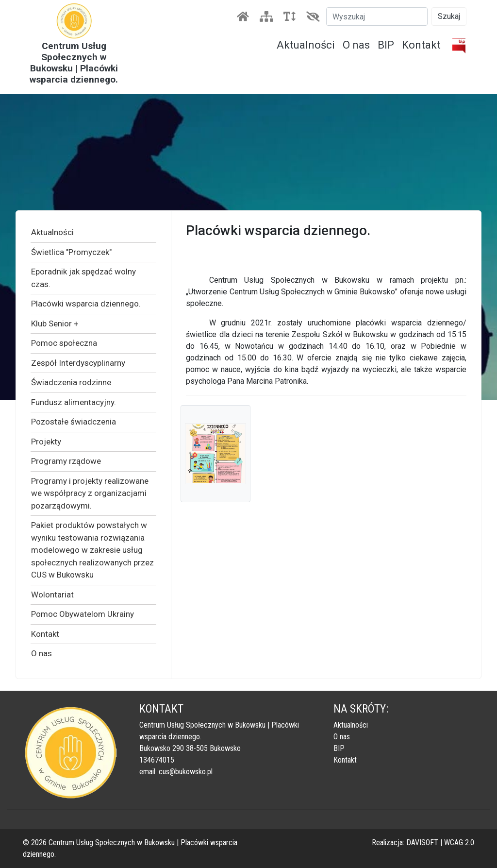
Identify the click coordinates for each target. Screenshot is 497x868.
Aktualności (306, 45)
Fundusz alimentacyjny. (74, 402)
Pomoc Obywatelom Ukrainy (83, 614)
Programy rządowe (66, 461)
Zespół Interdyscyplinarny (78, 363)
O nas (356, 45)
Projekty (46, 442)
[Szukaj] (377, 17)
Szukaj (449, 16)
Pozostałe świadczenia (74, 422)
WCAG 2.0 (459, 842)
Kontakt (421, 45)
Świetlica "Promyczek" (71, 252)
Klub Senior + (55, 323)
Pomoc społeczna (64, 343)
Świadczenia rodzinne (71, 382)
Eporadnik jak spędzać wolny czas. (83, 278)
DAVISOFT (422, 842)
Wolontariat (52, 595)
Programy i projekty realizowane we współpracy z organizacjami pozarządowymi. (90, 493)
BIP (386, 45)
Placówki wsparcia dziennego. (86, 304)
